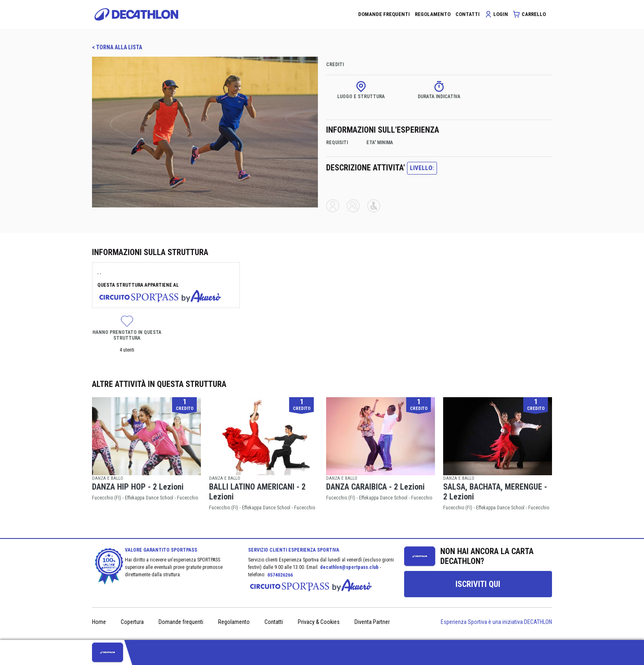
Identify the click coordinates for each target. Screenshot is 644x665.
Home (99, 622)
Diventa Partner (372, 622)
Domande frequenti (181, 622)
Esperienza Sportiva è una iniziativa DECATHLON (496, 622)
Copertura (132, 622)
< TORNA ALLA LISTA (117, 47)
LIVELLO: (422, 168)
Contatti (274, 622)
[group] (478, 584)
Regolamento (234, 622)
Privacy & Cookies (319, 622)
